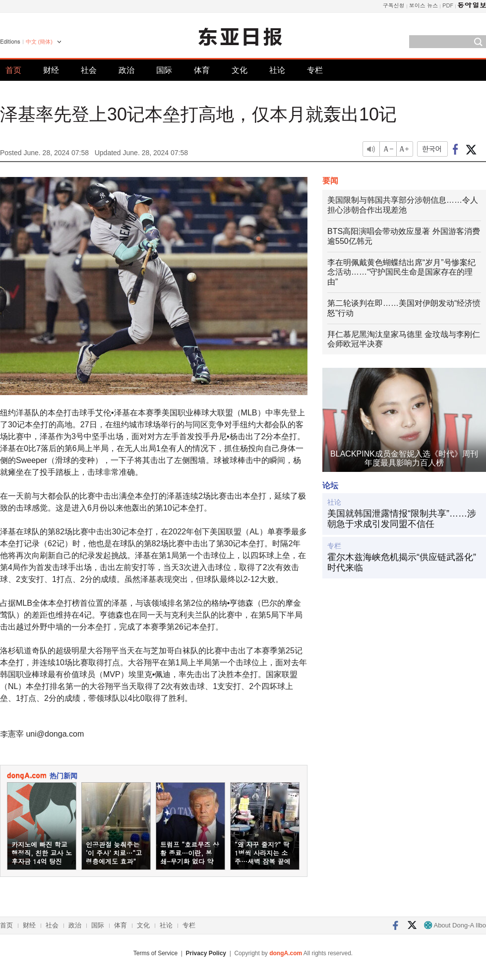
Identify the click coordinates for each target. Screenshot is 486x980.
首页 (13, 70)
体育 (202, 70)
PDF (448, 5)
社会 (89, 70)
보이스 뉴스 (424, 5)
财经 (51, 70)
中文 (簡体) (39, 42)
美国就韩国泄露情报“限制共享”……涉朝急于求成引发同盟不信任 (402, 519)
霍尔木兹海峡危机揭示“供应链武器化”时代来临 (402, 563)
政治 (126, 70)
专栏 (315, 70)
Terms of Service (155, 953)
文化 (240, 70)
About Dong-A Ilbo (455, 925)
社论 (277, 70)
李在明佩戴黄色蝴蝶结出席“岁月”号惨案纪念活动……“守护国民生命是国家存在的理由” (401, 272)
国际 (164, 70)
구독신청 (394, 5)
